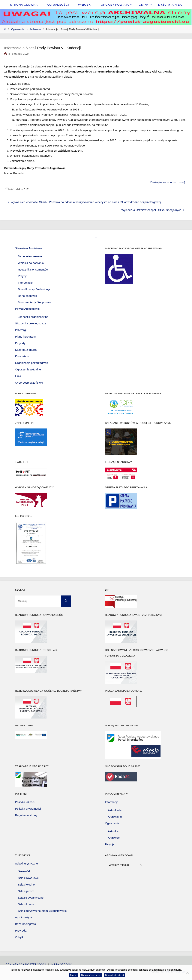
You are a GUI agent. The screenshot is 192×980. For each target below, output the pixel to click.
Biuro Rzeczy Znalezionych (35, 289)
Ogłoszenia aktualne (28, 369)
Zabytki (20, 937)
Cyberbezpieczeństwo (29, 383)
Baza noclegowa (25, 924)
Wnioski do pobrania (31, 263)
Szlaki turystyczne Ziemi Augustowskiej (43, 911)
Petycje (23, 276)
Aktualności (115, 810)
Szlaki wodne (26, 884)
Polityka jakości (25, 802)
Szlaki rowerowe (28, 878)
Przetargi (21, 330)
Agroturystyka (24, 917)
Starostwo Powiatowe (29, 248)
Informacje (112, 802)
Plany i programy (26, 337)
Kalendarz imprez (26, 350)
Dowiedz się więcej (114, 975)
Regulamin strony (26, 815)
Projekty (20, 343)
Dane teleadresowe (30, 256)
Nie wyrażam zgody (91, 975)
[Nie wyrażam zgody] (187, 973)
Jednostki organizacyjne (33, 317)
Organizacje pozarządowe (31, 363)
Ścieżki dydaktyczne (31, 898)
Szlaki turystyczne (26, 863)
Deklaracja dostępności (26, 964)
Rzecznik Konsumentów (33, 269)
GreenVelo (25, 871)
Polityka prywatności (28, 809)
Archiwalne (115, 817)
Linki (18, 376)
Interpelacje (25, 283)
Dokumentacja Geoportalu (34, 302)
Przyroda (21, 931)
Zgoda (73, 975)
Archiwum (35, 29)
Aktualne (113, 831)
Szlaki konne (26, 904)
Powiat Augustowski (28, 309)
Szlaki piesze (26, 891)
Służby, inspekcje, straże (31, 323)
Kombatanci (22, 356)
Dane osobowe (27, 296)
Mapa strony (62, 964)
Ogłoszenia (18, 29)
